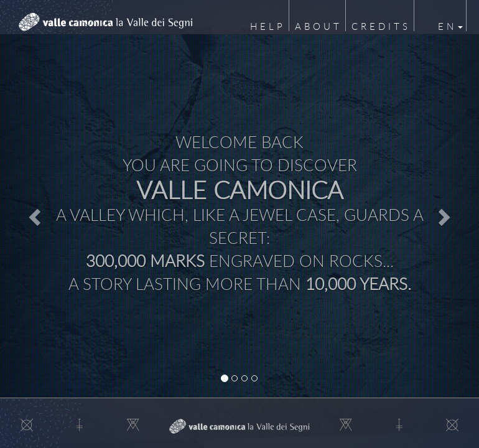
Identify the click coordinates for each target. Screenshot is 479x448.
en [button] (450, 26)
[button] (36, 216)
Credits (381, 26)
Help (268, 26)
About (319, 26)
